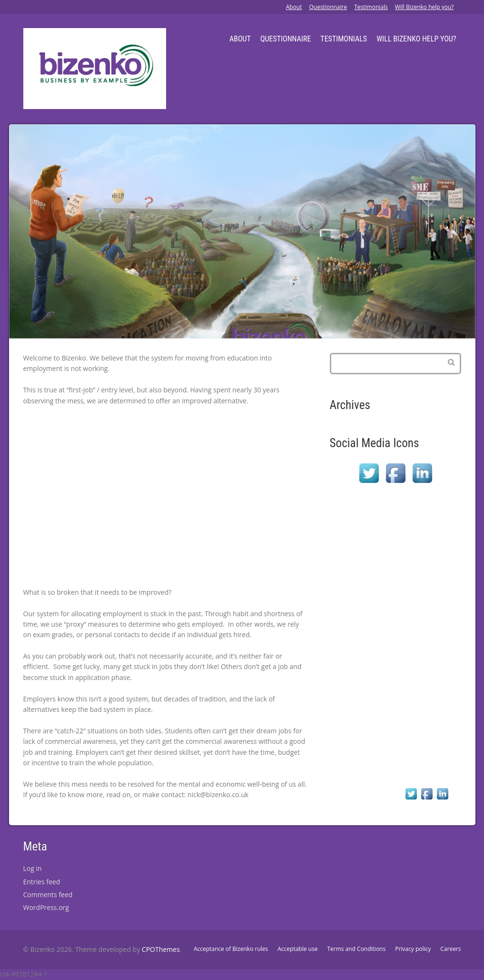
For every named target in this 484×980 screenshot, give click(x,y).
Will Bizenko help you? (425, 7)
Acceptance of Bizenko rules (231, 949)
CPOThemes (161, 949)
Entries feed (42, 882)
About (294, 7)
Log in (33, 868)
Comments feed (48, 895)
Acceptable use (297, 949)
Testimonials (371, 7)
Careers (450, 949)
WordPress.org (46, 907)
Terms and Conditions (356, 949)
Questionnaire (328, 7)
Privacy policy (413, 949)
